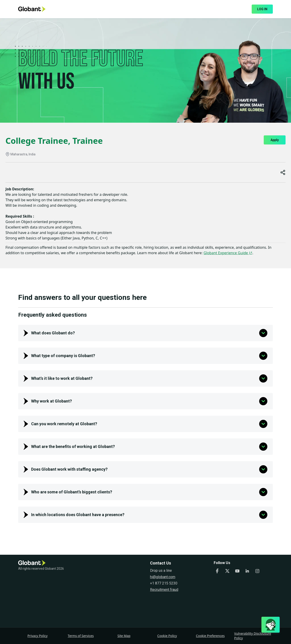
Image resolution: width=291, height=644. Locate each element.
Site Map (124, 636)
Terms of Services (81, 636)
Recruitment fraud (164, 590)
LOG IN (262, 9)
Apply (275, 140)
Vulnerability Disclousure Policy (253, 636)
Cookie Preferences (210, 636)
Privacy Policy (38, 636)
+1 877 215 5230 (164, 583)
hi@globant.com (163, 577)
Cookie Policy (167, 636)
